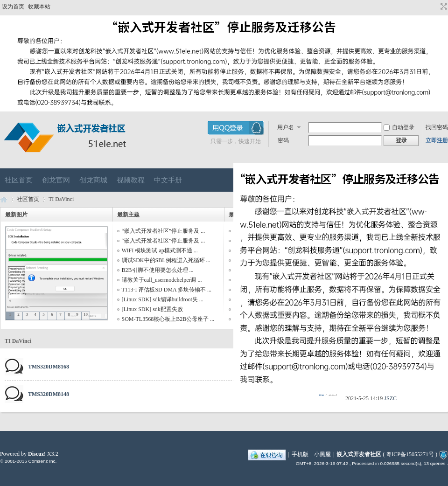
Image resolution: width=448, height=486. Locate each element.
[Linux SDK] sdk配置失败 (152, 309)
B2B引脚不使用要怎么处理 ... (158, 270)
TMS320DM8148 (49, 394)
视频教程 (131, 180)
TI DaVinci (18, 341)
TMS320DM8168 (49, 367)
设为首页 (13, 7)
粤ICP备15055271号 (410, 454)
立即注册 (437, 140)
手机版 (300, 454)
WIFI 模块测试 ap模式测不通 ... (160, 250)
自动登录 (399, 127)
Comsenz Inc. (42, 461)
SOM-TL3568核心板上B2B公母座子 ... (168, 319)
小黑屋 (322, 454)
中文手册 (168, 180)
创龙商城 (93, 180)
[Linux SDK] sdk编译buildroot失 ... (163, 299)
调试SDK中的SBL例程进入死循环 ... (166, 260)
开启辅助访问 (435, 7)
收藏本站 (39, 7)
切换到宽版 (443, 7)
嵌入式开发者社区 (4, 199)
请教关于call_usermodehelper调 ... (162, 280)
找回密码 (437, 127)
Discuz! (37, 454)
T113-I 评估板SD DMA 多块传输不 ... (167, 290)
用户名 (286, 127)
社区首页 (19, 180)
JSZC (390, 398)
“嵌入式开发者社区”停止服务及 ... (164, 231)
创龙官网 (56, 180)
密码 (283, 140)
